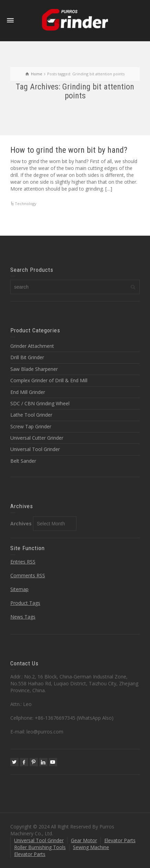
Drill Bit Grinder (27, 357)
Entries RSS (23, 562)
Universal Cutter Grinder (37, 438)
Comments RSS (28, 575)
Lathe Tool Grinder (31, 415)
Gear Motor (84, 840)
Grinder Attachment (32, 346)
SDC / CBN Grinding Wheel (40, 403)
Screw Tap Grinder (31, 426)
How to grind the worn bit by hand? (69, 150)
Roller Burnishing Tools (40, 847)
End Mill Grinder (28, 392)
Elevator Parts (120, 840)
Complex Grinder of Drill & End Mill (49, 380)
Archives (21, 523)
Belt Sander (23, 461)
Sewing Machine (91, 847)
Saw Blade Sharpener (34, 369)
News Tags (23, 617)
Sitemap (19, 589)
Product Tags (25, 603)
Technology (26, 203)
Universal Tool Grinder (35, 449)
